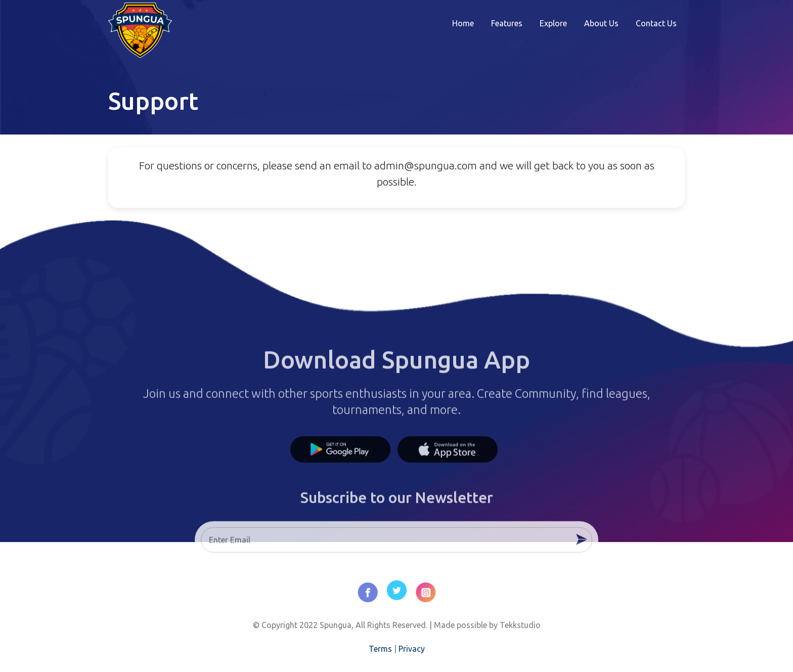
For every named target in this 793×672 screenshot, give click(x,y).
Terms (380, 649)
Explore (553, 23)
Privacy (412, 649)
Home (463, 23)
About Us (601, 23)
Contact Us (656, 23)
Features (507, 23)
